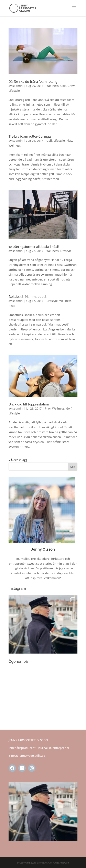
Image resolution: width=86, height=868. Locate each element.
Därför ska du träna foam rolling (33, 82)
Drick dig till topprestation (29, 404)
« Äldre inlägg (18, 460)
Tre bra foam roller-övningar (30, 136)
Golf (63, 86)
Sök (73, 467)
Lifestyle (14, 91)
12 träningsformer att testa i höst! (34, 247)
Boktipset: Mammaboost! (28, 297)
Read (12, 306)
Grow (71, 86)
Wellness (53, 86)
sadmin (18, 86)
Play (69, 141)
